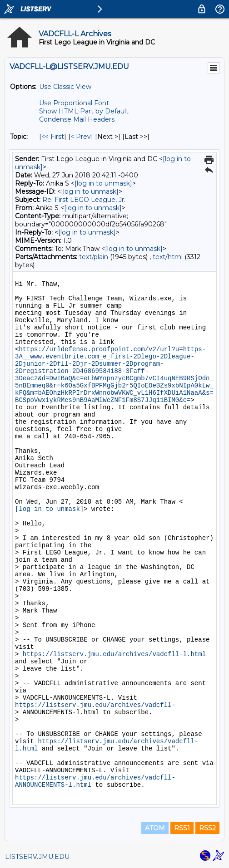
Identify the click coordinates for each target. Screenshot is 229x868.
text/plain (94, 257)
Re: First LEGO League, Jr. (84, 200)
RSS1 (182, 828)
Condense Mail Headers (77, 119)
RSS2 (207, 828)
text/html (168, 257)
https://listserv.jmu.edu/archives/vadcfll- (95, 705)
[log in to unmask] (103, 183)
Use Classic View (65, 87)
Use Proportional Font (74, 103)
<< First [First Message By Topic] (53, 137)
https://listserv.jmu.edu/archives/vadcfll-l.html (114, 654)
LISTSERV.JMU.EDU (37, 857)
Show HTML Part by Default (84, 111)
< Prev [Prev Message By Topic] (81, 137)
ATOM (155, 828)
